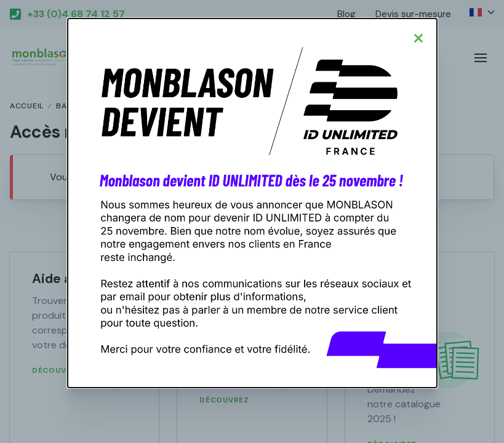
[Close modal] (418, 37)
